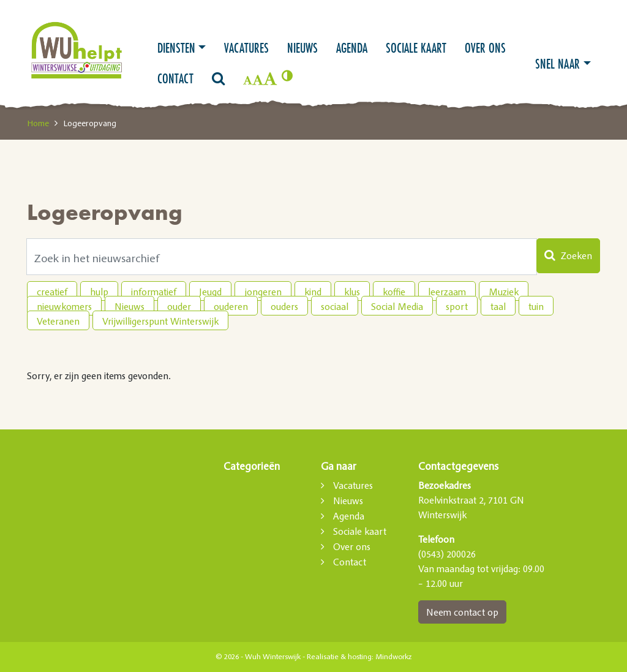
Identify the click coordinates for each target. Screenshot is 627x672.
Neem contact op (462, 612)
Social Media (397, 306)
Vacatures (246, 48)
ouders (284, 306)
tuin (536, 306)
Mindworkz (393, 657)
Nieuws (302, 48)
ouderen (231, 306)
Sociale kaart (416, 48)
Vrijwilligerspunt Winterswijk (160, 321)
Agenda (352, 48)
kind (313, 292)
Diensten (176, 48)
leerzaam (447, 292)
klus (352, 292)
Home (38, 123)
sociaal (335, 306)
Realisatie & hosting (339, 657)
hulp (99, 292)
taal (498, 306)
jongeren (263, 292)
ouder (179, 306)
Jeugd (210, 292)
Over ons (485, 48)
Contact (175, 78)
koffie (394, 292)
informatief (154, 292)
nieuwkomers (64, 306)
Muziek (504, 292)
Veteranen (58, 321)
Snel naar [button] (558, 64)
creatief (52, 292)
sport (457, 306)
